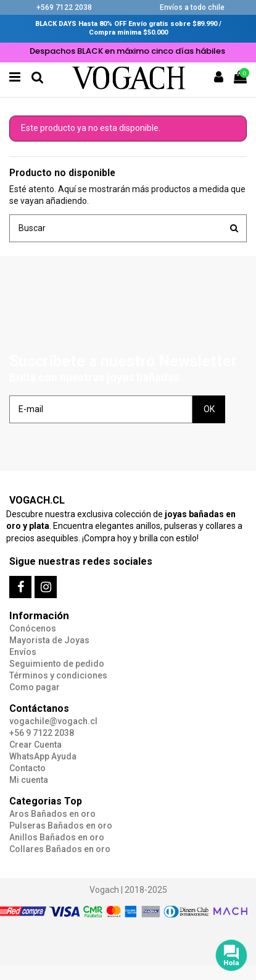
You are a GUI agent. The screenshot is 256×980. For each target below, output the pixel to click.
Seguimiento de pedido (57, 664)
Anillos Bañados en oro (57, 837)
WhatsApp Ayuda (43, 756)
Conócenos (33, 628)
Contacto (27, 768)
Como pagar (35, 687)
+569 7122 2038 (64, 7)
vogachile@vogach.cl (53, 721)
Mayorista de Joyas (49, 640)
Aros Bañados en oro (52, 814)
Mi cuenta (29, 780)
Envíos (23, 652)
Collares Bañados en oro (60, 849)
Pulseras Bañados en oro (61, 826)
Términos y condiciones (58, 675)
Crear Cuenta (35, 745)
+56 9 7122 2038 (42, 733)
